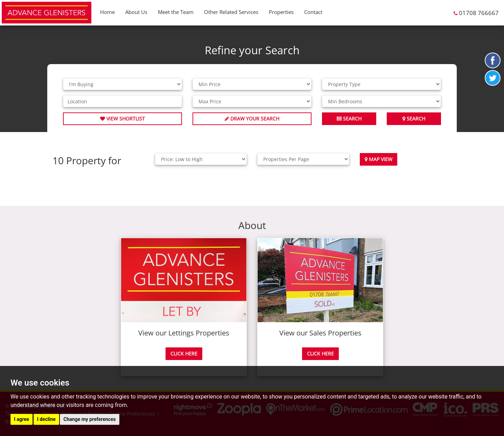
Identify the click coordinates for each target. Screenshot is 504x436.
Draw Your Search (252, 119)
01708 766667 (479, 13)
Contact (313, 12)
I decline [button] (46, 419)
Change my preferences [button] (89, 419)
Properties (281, 12)
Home (107, 12)
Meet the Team (176, 12)
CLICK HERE (184, 354)
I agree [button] (22, 419)
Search (414, 119)
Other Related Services (231, 12)
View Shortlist (122, 119)
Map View (379, 159)
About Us (136, 12)
